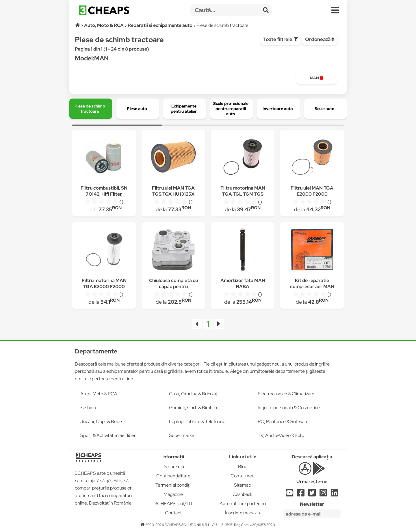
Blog (243, 467)
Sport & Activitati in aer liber (108, 435)
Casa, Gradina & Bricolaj (193, 394)
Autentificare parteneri (243, 504)
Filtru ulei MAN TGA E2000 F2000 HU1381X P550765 (312, 194)
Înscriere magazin (243, 513)
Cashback (243, 494)
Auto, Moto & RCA (99, 394)
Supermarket (182, 435)
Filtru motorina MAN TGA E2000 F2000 (104, 283)
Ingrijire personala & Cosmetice (289, 408)
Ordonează (320, 39)
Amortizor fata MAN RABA (243, 283)
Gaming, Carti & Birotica (193, 408)
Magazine (173, 494)
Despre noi (173, 467)
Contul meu (243, 476)
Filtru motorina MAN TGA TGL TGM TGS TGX (243, 194)
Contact (173, 513)
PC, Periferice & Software (283, 421)
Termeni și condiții (173, 485)
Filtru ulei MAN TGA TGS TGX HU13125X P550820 (173, 194)
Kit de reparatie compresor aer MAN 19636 (312, 287)
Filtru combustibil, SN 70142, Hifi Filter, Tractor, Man (104, 194)
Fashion (88, 408)
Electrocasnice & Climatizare (286, 394)
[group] (316, 78)
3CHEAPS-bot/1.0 (173, 504)
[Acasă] (78, 25)
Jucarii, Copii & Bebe (101, 421)
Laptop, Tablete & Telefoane (197, 421)
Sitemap (243, 485)
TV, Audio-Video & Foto (281, 435)
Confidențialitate (173, 476)
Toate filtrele (281, 39)
